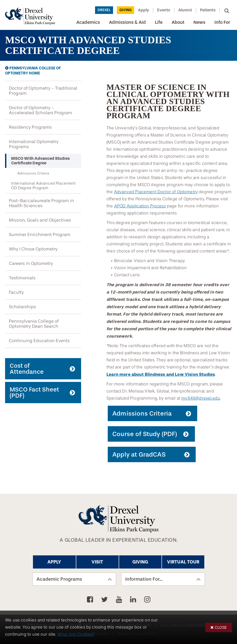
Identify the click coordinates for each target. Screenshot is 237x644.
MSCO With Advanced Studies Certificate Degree (40, 161)
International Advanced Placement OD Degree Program (43, 186)
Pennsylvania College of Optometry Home (33, 71)
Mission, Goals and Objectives (40, 220)
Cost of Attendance (27, 369)
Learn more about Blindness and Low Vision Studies (161, 374)
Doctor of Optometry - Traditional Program (43, 91)
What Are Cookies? (76, 634)
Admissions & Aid (127, 22)
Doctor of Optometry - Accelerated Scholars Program (40, 110)
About (178, 22)
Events (164, 10)
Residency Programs (30, 127)
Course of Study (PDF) (145, 434)
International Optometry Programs (34, 144)
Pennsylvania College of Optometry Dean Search (34, 324)
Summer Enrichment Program (40, 235)
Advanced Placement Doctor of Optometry (156, 192)
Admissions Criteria (33, 173)
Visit (97, 562)
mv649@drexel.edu (201, 398)
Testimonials (22, 278)
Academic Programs (59, 579)
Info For (222, 22)
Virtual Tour (183, 562)
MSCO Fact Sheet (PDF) (34, 393)
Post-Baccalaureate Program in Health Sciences (41, 203)
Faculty (16, 292)
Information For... (144, 579)
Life (159, 22)
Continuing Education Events (39, 341)
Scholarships (22, 307)
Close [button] (221, 627)
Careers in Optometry (31, 263)
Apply (143, 10)
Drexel (104, 10)
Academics (88, 22)
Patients (208, 10)
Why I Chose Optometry (33, 249)
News (199, 22)
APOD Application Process (140, 206)
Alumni (185, 10)
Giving (125, 10)
